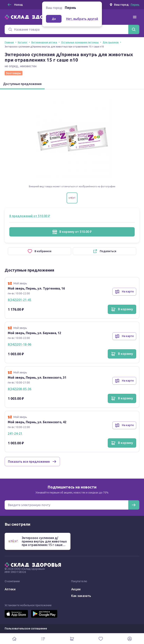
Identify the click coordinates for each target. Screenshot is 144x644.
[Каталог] (43, 639)
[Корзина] (72, 639)
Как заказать (81, 596)
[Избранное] (101, 639)
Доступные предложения (22, 84)
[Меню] (135, 17)
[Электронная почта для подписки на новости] (66, 505)
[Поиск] (66, 29)
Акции (76, 589)
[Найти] (134, 29)
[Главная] (34, 17)
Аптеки (10, 589)
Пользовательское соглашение (26, 629)
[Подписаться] (134, 505)
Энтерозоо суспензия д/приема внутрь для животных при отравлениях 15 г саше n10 (44, 543)
